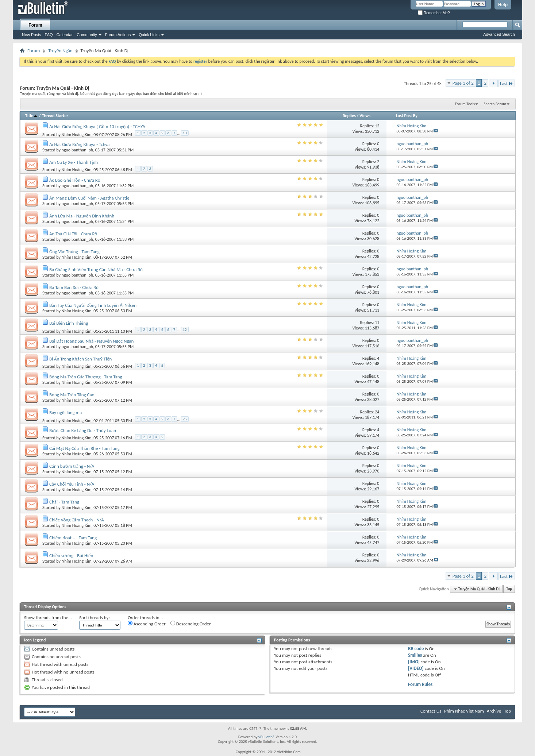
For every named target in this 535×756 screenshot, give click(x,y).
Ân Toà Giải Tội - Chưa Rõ (73, 234)
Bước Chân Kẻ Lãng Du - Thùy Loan (83, 430)
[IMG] (414, 662)
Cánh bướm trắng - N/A (72, 466)
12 (377, 126)
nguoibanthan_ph (78, 150)
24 (377, 412)
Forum (35, 25)
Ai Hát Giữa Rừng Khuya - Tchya (79, 144)
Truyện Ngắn (60, 51)
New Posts (32, 35)
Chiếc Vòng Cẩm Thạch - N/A (77, 520)
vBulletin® (267, 737)
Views (365, 116)
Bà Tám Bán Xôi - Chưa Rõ (74, 287)
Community (87, 35)
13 (185, 133)
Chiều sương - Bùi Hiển (71, 556)
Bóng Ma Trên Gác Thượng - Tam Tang (86, 377)
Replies (349, 116)
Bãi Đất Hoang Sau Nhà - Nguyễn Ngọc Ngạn (91, 341)
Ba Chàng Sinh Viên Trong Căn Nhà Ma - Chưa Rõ (96, 269)
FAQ (49, 35)
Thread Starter (55, 116)
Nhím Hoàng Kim (77, 134)
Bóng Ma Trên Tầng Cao (72, 395)
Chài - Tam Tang (64, 502)
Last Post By (407, 116)
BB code (416, 649)
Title (32, 116)
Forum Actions (118, 35)
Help (503, 5)
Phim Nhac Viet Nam (464, 711)
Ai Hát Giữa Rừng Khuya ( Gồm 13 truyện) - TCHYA (97, 126)
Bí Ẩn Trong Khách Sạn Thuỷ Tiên (80, 359)
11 (377, 323)
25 (185, 419)
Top (509, 589)
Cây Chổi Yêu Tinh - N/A (72, 484)
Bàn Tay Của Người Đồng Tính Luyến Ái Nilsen (93, 305)
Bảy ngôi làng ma (66, 412)
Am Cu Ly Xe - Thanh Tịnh (74, 162)
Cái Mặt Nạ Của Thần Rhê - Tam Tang (84, 448)
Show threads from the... (48, 618)
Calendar (65, 35)
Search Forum (495, 104)
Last (507, 83)
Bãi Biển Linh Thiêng (69, 323)
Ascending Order (147, 624)
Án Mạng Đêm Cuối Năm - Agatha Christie (89, 198)
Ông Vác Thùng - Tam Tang (74, 252)
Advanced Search (499, 34)
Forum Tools (465, 104)
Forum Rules (420, 684)
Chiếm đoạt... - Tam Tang (73, 538)
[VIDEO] (416, 668)
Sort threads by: (95, 618)
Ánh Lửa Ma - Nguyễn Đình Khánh (82, 216)
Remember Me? (434, 13)
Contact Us (431, 711)
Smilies (415, 655)
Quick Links (149, 35)
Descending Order (191, 624)
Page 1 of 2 (463, 83)
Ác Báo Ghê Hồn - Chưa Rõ (75, 180)
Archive (494, 711)
